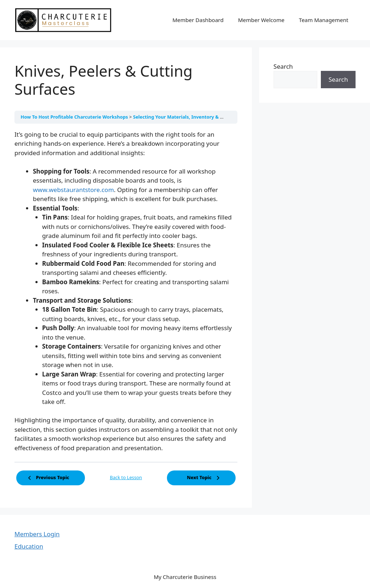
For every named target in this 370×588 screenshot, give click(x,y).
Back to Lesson (126, 477)
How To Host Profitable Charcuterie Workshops (75, 117)
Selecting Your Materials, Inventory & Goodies (186, 117)
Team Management (324, 20)
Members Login (37, 534)
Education (29, 546)
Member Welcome (261, 20)
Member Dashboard (198, 20)
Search (283, 66)
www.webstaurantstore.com (73, 190)
